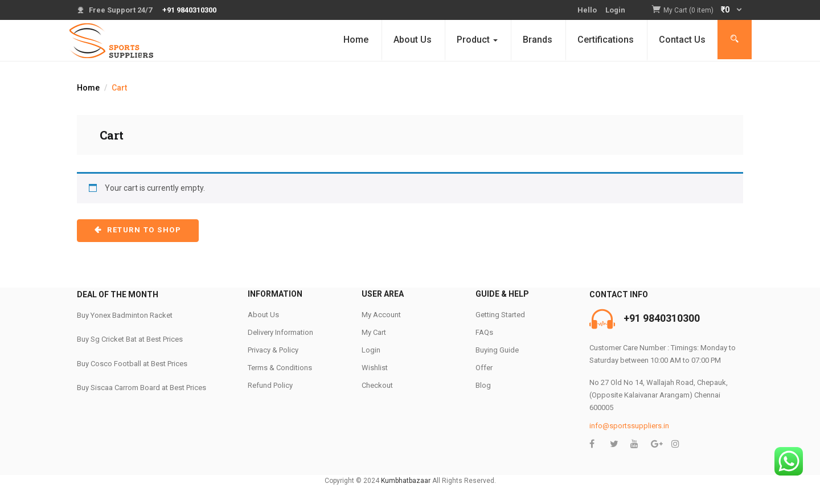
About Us (413, 40)
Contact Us (682, 40)
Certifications (606, 40)
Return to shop (143, 230)
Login (615, 10)
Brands (538, 40)
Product (477, 40)
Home (356, 40)
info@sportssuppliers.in (629, 426)
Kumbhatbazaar (406, 481)
